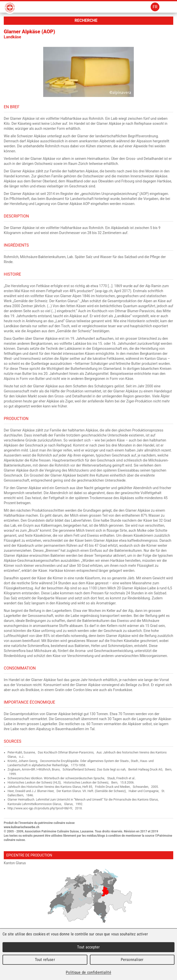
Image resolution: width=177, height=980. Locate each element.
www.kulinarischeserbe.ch (22, 827)
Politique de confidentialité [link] (88, 972)
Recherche (86, 20)
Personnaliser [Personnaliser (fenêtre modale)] (132, 960)
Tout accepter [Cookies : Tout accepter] (88, 947)
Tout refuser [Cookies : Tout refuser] (45, 960)
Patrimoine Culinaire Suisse (10, 8)
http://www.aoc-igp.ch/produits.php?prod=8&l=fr (40, 808)
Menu (169, 7)
